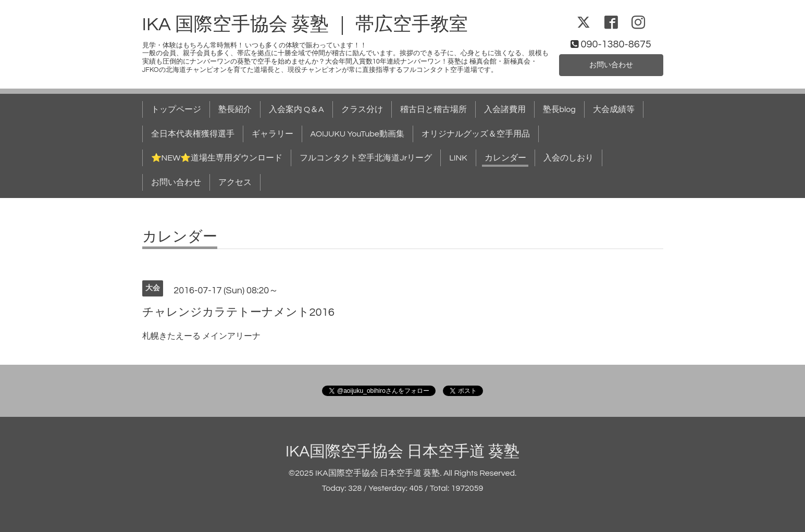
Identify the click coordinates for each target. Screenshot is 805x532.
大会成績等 (614, 109)
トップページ (176, 109)
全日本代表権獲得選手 (193, 134)
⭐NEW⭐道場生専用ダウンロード (217, 158)
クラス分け (362, 109)
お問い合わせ (611, 64)
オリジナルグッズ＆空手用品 (476, 134)
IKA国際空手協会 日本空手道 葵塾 (402, 451)
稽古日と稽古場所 (434, 109)
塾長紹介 (235, 109)
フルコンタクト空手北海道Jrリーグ (366, 158)
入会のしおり (568, 158)
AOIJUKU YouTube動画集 (357, 134)
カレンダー (505, 158)
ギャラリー (273, 134)
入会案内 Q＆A (296, 109)
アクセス (235, 182)
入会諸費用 (505, 109)
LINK (458, 158)
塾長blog (559, 109)
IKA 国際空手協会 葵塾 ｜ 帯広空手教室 (305, 24)
